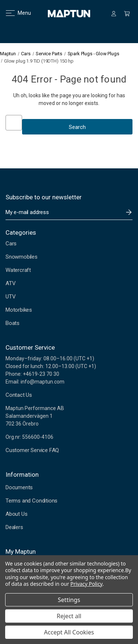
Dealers (14, 527)
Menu (14, 13)
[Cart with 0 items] (127, 14)
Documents (19, 487)
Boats (13, 323)
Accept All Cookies (69, 632)
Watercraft (18, 270)
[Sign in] (114, 14)
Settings (69, 600)
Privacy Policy (86, 584)
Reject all (69, 616)
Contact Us (19, 395)
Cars (11, 244)
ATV (10, 283)
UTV (10, 297)
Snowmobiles (22, 257)
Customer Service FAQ (32, 450)
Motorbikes (19, 310)
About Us (16, 514)
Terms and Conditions (31, 501)
